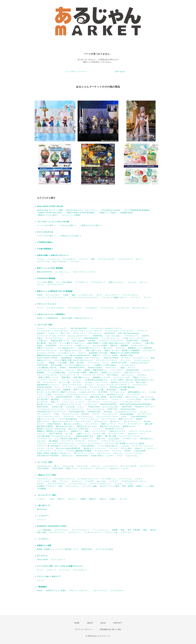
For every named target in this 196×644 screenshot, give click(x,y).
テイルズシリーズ (140, 385)
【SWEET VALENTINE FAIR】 (50, 213)
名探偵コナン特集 (44, 545)
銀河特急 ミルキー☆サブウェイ (88, 358)
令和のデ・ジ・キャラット (146, 448)
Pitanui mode (94, 407)
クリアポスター (91, 308)
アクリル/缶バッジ (109, 479)
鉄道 (123, 530)
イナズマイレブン (132, 336)
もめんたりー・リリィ (137, 434)
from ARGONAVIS (139, 417)
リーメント (41, 520)
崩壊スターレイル (126, 419)
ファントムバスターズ (95, 409)
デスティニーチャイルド (47, 304)
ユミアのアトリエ (44, 439)
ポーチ (99, 295)
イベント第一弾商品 (45, 282)
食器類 (139, 486)
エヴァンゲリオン (62, 530)
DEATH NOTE (82, 456)
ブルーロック (69, 417)
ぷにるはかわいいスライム (126, 412)
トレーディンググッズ (77, 484)
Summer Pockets (95, 368)
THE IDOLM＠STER (79, 328)
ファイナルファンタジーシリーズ (50, 409)
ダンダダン (77, 382)
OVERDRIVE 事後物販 (47, 278)
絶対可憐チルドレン (82, 377)
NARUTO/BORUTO (64, 397)
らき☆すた (41, 441)
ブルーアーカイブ (145, 414)
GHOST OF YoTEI (119, 363)
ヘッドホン (129, 484)
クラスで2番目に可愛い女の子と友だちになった (74, 360)
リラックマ (113, 448)
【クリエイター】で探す (47, 495)
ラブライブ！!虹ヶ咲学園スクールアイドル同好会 (125, 443)
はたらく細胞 (150, 399)
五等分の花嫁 (56, 365)
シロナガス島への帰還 (77, 373)
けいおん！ (41, 363)
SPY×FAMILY (113, 375)
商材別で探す (87, 549)
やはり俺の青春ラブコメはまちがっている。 (55, 436)
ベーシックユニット (101, 530)
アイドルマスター (117, 591)
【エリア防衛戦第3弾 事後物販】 (137, 210)
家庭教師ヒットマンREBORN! (140, 348)
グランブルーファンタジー (107, 360)
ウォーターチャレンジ (111, 338)
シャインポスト (117, 370)
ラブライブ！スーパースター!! (90, 443)
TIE (39, 382)
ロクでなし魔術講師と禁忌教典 (79, 451)
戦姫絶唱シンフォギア (102, 377)
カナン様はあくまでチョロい (71, 350)
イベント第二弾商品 (64, 282)
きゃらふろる (82, 466)
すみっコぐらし (128, 375)
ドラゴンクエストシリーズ (77, 395)
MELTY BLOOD (56, 434)
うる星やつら (42, 341)
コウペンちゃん (93, 363)
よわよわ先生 (114, 439)
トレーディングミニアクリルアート (51, 297)
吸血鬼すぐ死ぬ (127, 355)
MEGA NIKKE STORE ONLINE (50, 206)
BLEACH (85, 414)
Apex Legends (79, 341)
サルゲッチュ (111, 368)
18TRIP (128, 451)
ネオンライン (101, 468)
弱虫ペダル (101, 439)
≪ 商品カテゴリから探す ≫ (91, 225)
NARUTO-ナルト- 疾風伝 (56, 591)
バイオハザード (102, 399)
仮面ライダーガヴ (112, 350)
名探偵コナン (76, 431)
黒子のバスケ (68, 456)
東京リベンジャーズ (82, 390)
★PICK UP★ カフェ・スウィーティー (82, 210)
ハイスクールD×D (134, 399)
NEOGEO (55, 399)
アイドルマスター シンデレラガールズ (52, 331)
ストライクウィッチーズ (69, 375)
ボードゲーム (42, 556)
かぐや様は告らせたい (67, 348)
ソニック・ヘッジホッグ (71, 380)
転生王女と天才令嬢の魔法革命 (122, 387)
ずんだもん (142, 375)
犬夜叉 (40, 338)
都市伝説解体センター (137, 392)
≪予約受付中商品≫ (45, 242)
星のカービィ (116, 421)
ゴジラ (106, 363)
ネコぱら (89, 399)
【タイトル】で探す (45, 325)
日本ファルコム (132, 397)
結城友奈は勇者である (85, 436)
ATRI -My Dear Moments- (129, 333)
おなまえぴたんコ (44, 466)
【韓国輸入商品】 (127, 213)
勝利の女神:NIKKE (45, 272)
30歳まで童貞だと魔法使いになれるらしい (54, 453)
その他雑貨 (41, 489)
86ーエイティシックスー (84, 453)
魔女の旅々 (150, 424)
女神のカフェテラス (117, 431)
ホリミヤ (41, 424)
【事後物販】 (42, 587)
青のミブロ (65, 333)
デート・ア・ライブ (63, 387)
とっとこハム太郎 (44, 395)
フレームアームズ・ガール (107, 417)
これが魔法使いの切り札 (47, 368)
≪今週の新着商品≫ (45, 249)
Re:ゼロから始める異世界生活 (68, 448)
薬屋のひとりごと (44, 360)
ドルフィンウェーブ (45, 397)
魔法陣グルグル (129, 426)
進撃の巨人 (94, 373)
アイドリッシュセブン (58, 328)
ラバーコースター (53, 295)
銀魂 (153, 358)
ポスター (41, 484)
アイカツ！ (41, 328)
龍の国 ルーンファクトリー (95, 448)
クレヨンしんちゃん (142, 360)
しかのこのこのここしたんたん (49, 370)
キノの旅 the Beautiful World (77, 355)
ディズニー (89, 385)
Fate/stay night (94, 412)
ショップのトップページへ (76, 72)
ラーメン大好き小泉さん (108, 446)
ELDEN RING (132, 341)
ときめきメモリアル (87, 392)
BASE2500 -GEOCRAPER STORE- (52, 526)
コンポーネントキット (93, 532)
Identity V (41, 333)
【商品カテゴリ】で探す (47, 475)
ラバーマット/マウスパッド (100, 484)
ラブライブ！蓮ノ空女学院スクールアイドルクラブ (57, 446)
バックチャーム (54, 259)
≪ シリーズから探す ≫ (46, 225)
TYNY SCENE (43, 468)
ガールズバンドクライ (46, 353)
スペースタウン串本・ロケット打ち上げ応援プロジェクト (60, 566)
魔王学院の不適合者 (45, 426)
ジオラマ (139, 479)
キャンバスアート (112, 295)
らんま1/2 (125, 446)
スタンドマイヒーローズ (47, 375)
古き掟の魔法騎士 (127, 414)
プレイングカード (58, 560)
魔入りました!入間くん (73, 424)
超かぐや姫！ (142, 382)
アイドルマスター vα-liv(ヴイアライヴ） (107, 328)
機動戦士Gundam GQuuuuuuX (50, 355)
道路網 (115, 530)
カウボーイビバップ (139, 346)
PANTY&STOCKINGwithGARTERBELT (136, 404)
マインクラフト (92, 424)
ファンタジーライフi (75, 409)
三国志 (122, 368)
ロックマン (59, 451)
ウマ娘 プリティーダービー (134, 338)
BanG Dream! (43, 407)
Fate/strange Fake (77, 412)
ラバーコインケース (55, 285)
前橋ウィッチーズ (108, 424)
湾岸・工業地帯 (134, 530)
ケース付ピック (82, 282)
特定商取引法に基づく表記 (111, 629)
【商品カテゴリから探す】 (48, 215)
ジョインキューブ (110, 466)
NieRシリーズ (81, 397)
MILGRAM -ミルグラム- (115, 429)
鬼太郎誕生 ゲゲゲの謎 (98, 353)
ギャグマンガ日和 (110, 355)
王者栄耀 (145, 341)
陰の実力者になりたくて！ (90, 348)
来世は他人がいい (147, 439)
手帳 (93, 259)
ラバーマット (135, 297)
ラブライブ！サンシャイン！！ (114, 441)
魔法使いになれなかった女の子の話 (51, 429)
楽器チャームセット (117, 282)
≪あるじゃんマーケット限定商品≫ (51, 314)
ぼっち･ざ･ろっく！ (132, 421)
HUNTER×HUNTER (108, 404)
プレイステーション (85, 417)
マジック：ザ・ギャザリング (130, 424)
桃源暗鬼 (67, 390)
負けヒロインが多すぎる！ (79, 429)
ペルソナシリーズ (108, 419)
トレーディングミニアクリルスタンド (84, 297)
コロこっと (95, 466)
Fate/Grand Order (128, 409)
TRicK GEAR (58, 468)
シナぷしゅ (69, 370)
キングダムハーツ (141, 358)
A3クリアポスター (60, 262)
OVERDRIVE (51, 346)
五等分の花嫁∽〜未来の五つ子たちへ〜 (54, 255)
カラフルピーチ (149, 350)
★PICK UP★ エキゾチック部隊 (50, 210)
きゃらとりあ (68, 466)
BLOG (103, 623)
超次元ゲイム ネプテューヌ (122, 382)
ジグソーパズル (43, 481)
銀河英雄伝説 (67, 358)
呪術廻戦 (41, 373)
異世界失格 (98, 336)
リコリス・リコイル (45, 448)
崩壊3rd (139, 419)
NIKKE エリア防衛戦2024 (48, 318)
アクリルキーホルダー (107, 259)
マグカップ (51, 570)
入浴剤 (66, 295)
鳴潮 (87, 431)
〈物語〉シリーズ (83, 434)
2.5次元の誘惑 (140, 451)
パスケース (83, 259)
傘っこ (57, 466)
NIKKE (40, 591)
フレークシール (123, 308)
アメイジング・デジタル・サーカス (51, 336)
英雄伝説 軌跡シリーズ (60, 341)
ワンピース (117, 451)
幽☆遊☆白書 (111, 436)
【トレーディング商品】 (71, 215)
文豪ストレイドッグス (46, 419)
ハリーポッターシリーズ (131, 402)
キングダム (126, 358)
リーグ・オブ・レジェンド (143, 446)
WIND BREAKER (91, 338)
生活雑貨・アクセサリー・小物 (49, 486)
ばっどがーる (42, 402)
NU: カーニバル (147, 397)
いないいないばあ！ (113, 336)
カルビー (82, 353)
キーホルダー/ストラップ (88, 479)
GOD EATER (42, 365)
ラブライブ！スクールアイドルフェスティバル (56, 443)
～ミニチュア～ (43, 516)
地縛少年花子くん (100, 370)
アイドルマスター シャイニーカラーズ (86, 331)
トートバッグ (64, 570)
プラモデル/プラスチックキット (134, 481)
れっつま (124, 499)
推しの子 (53, 343)
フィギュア (113, 481)
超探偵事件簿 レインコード (48, 385)
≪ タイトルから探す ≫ (46, 236)
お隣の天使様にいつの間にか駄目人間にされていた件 (108, 343)
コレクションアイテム (56, 484)
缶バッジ (140, 259)
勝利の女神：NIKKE (98, 397)
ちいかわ (89, 382)
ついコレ (126, 468)
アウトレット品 (111, 532)
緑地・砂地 (41, 532)
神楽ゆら (93, 499)
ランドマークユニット (81, 530)
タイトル (41, 580)
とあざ (52, 499)
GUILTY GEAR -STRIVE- (48, 358)
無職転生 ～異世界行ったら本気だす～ (52, 431)
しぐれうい (41, 499)
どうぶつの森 (98, 390)
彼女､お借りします (94, 350)
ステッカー (75, 262)
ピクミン (81, 407)
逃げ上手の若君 (116, 397)
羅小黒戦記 (54, 441)
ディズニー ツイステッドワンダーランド (113, 385)
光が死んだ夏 (57, 407)
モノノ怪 (69, 434)
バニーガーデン (94, 402)
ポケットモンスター (84, 421)
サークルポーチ (69, 259)
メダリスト (41, 434)
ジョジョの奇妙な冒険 (56, 373)
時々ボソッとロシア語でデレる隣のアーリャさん (56, 392)
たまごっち (118, 453)
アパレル (41, 259)
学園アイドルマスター (46, 348)
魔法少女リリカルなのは (110, 426)
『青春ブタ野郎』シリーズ (48, 377)
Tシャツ (147, 297)
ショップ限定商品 (44, 530)
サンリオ (132, 368)
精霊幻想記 (66, 377)
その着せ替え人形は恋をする (96, 380)
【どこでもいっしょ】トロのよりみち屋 (54, 222)
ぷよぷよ (143, 412)
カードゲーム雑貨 (90, 486)
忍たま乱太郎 (42, 399)
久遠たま (103, 499)
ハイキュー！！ (117, 399)
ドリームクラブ (133, 395)
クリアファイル (43, 262)
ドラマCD (90, 481)
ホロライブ (73, 499)
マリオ (120, 456)
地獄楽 (87, 370)
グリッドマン (126, 360)
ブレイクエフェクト (57, 532)
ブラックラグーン (44, 414)
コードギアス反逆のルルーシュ (77, 365)
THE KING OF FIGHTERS (48, 456)
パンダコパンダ (91, 404)
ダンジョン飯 (64, 382)
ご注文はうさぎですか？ (140, 363)
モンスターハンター (117, 434)
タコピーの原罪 (117, 380)
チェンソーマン (102, 382)
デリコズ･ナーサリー (98, 387)
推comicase (42, 509)
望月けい (61, 499)
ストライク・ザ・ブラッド (93, 375)
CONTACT (117, 623)
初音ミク (54, 402)
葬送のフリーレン (140, 377)
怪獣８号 (114, 346)
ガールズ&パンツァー (67, 353)
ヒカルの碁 (70, 407)
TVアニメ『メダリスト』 (79, 591)
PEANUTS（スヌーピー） (146, 407)
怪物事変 (124, 346)
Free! (57, 414)
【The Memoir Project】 (111, 210)
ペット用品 (149, 486)
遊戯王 (99, 436)
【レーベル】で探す (45, 462)
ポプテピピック (101, 421)
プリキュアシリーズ (70, 414)
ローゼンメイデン (44, 451)
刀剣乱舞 (123, 390)
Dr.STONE (103, 392)
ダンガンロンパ (49, 382)
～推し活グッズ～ (44, 505)
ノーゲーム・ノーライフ (72, 399)
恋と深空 (80, 363)
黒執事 (52, 363)
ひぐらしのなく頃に (111, 407)
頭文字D (145, 336)
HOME (77, 623)
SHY (79, 370)
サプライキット (127, 532)
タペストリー (77, 481)
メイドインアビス (99, 431)
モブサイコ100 (99, 434)
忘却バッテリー (43, 421)
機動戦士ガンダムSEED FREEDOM (125, 353)
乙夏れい (113, 499)
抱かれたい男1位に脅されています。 (141, 380)
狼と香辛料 (41, 343)
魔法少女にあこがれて (65, 426)
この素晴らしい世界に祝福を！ (105, 365)
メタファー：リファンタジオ (140, 431)
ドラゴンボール (97, 395)
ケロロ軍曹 (62, 363)
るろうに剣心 (126, 448)
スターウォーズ (104, 453)
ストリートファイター (134, 453)
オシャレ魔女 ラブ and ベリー (72, 343)
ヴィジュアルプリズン (54, 338)
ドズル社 (153, 392)
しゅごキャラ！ (149, 370)
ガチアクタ (120, 348)
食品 (54, 481)
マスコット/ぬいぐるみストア (49, 576)
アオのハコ (53, 333)
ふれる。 (125, 417)
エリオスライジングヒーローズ (111, 341)
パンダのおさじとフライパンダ (69, 404)
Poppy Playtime (54, 424)
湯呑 (73, 295)
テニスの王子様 (80, 387)
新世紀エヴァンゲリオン (111, 373)
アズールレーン (95, 333)
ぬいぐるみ (101, 481)
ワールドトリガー (102, 451)
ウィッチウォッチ (74, 338)
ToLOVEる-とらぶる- (115, 395)
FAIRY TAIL (113, 409)
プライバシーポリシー (84, 629)
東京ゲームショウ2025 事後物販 (51, 268)
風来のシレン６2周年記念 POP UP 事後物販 (55, 291)
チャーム (41, 285)
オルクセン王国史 (100, 346)
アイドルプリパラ (110, 414)
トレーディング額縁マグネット (114, 297)
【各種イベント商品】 (108, 213)
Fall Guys (108, 412)
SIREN (63, 368)
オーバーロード (66, 346)
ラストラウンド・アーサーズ (73, 441)
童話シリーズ (72, 468)
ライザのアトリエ (130, 439)
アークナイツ (143, 331)
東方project (112, 390)
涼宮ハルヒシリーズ (132, 373)
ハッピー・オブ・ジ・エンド (73, 402)
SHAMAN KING (133, 370)
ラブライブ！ (93, 441)
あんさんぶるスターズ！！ (79, 336)
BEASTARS (127, 407)
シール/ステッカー (86, 295)
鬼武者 (40, 346)
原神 (72, 363)
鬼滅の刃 (96, 355)
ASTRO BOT (110, 333)
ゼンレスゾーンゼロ (122, 377)
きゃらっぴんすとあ (45, 232)
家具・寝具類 (128, 486)
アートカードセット (131, 295)
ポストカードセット (140, 308)
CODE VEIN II (97, 456)
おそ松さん (137, 343)
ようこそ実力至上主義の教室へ (67, 439)
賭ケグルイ (108, 348)
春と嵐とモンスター (45, 404)
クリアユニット (75, 532)
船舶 (145, 530)
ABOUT (90, 623)
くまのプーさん (132, 456)
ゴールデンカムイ (128, 365)
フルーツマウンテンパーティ (84, 272)
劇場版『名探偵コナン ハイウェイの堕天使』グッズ (58, 549)
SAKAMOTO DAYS (77, 368)
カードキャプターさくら (47, 350)
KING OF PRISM (111, 358)
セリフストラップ (147, 466)
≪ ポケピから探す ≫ (68, 225)
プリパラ (96, 414)
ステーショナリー (72, 486)
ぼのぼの (147, 421)
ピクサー (110, 456)
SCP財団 (92, 341)
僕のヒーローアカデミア (62, 421)
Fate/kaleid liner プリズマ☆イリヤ (51, 412)
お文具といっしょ (83, 346)
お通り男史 (150, 343)
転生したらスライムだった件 (49, 390)
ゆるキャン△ (88, 439)
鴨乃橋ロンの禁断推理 (131, 350)
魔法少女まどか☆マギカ (87, 426)
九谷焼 (40, 295)
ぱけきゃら (114, 468)
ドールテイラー (86, 468)
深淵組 (83, 499)
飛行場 (153, 530)
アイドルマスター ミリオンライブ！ (119, 331)
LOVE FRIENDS (88, 446)
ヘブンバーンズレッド (89, 419)
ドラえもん (59, 395)
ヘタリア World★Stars (67, 419)
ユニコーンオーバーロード (130, 436)
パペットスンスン (110, 402)
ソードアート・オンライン (48, 380)
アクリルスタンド (126, 259)
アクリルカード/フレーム (64, 479)
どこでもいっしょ (62, 272)
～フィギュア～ (43, 539)
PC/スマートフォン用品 (110, 486)
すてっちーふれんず (129, 466)
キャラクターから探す (104, 549)
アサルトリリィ (79, 333)
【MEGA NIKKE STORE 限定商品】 (81, 213)
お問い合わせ (120, 72)
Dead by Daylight (44, 387)
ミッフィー (98, 429)
